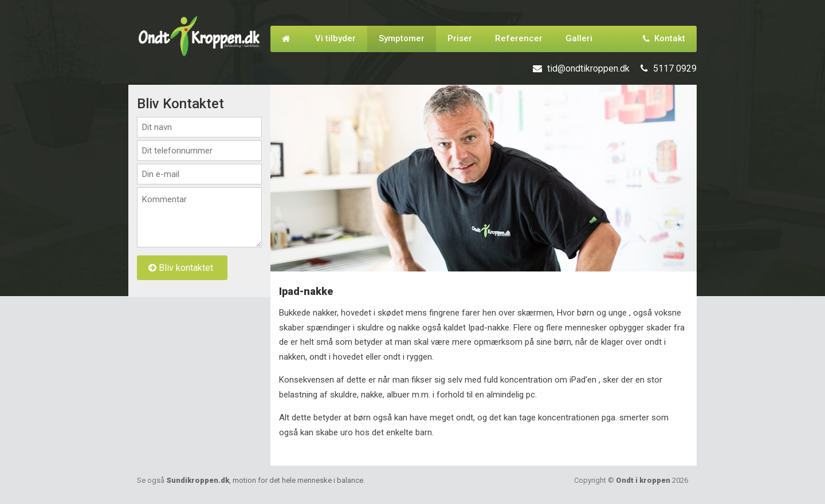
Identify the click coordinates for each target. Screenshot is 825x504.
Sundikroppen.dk (265, 480)
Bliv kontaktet (181, 268)
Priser (460, 38)
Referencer (519, 38)
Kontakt (664, 38)
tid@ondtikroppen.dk (588, 68)
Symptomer (402, 38)
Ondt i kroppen (643, 480)
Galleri (579, 38)
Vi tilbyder (335, 38)
